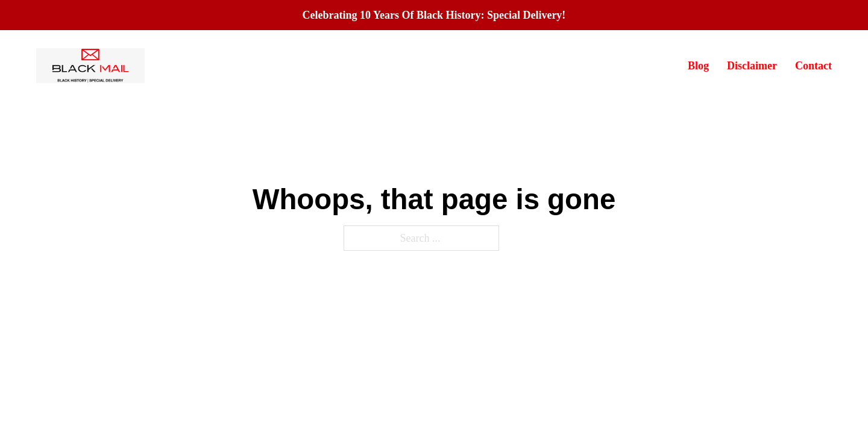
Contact (813, 66)
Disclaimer (752, 66)
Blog (698, 66)
